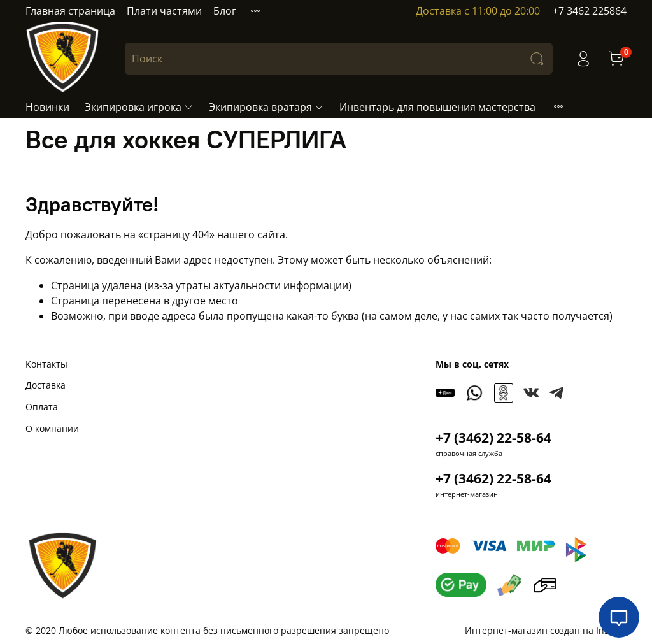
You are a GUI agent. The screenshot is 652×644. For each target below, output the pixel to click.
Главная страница (70, 11)
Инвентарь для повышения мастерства (437, 107)
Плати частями (164, 11)
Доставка (46, 385)
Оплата (42, 407)
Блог (225, 11)
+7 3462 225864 (590, 11)
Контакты (46, 364)
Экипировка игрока (139, 107)
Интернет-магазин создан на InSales (546, 630)
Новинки (47, 107)
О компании (52, 428)
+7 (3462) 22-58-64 (493, 438)
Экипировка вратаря (266, 107)
